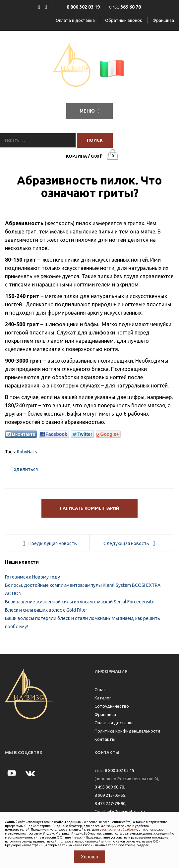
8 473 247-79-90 (110, 803)
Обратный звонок (124, 20)
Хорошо (89, 857)
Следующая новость (126, 543)
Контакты (105, 739)
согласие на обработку (119, 829)
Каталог (103, 698)
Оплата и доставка (75, 20)
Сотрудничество (112, 706)
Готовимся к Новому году (32, 577)
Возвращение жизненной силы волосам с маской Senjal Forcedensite (80, 602)
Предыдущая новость (53, 543)
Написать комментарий (89, 508)
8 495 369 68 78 (109, 787)
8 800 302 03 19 (119, 770)
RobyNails (27, 452)
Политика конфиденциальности (127, 731)
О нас (100, 689)
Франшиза (163, 20)
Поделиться (21, 469)
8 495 (125, 7)
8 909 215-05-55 (110, 795)
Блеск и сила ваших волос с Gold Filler (46, 610)
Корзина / (84, 156)
